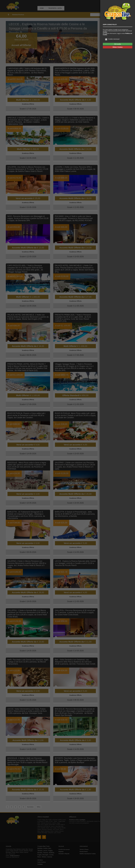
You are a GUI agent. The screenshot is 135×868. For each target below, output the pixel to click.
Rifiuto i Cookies (118, 47)
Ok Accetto (118, 44)
